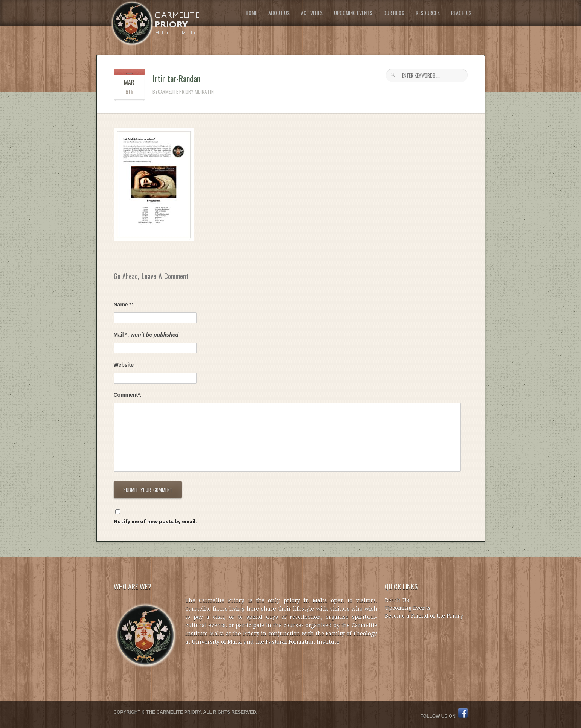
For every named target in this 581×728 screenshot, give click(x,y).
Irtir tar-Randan (177, 78)
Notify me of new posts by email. (155, 521)
